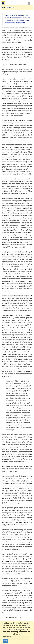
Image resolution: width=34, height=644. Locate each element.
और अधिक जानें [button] (7, 636)
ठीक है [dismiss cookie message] (5, 641)
